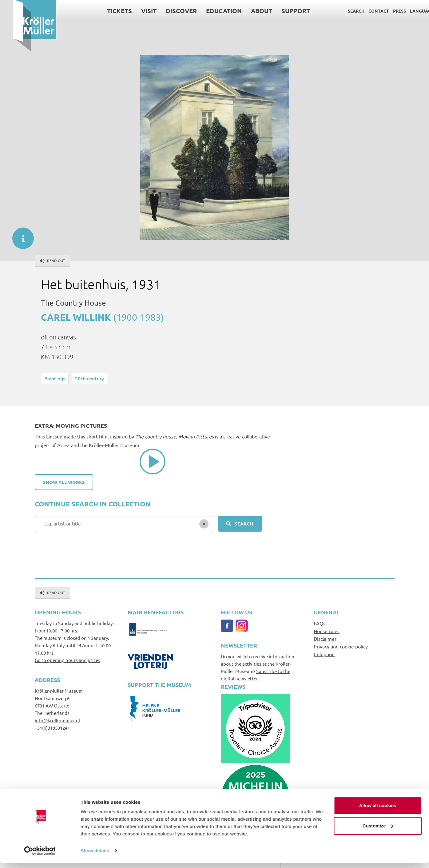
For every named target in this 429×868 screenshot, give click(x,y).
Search (343, 11)
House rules (327, 631)
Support (282, 11)
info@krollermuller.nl (57, 720)
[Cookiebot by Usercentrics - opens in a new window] (40, 856)
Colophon (324, 654)
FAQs (320, 623)
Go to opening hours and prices (68, 660)
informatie (20, 235)
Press (386, 11)
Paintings (55, 378)
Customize (378, 831)
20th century (89, 378)
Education (211, 11)
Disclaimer (325, 639)
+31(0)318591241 (52, 728)
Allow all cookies (378, 811)
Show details (95, 856)
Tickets (106, 11)
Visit (136, 11)
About (248, 11)
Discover (168, 11)
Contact (365, 11)
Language (409, 11)
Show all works (64, 482)
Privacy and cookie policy (341, 646)
